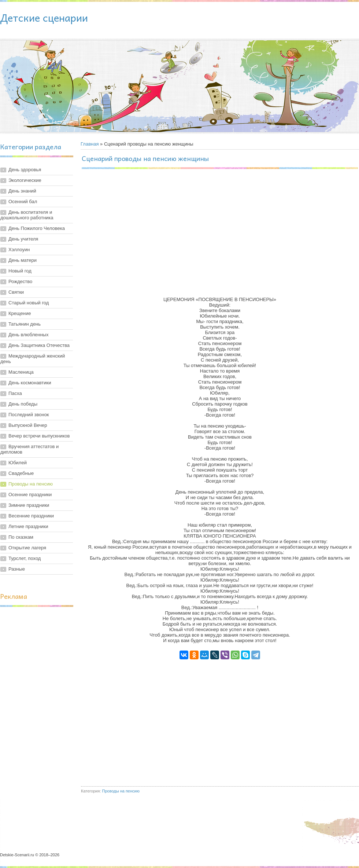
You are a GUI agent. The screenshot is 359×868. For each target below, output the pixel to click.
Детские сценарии (44, 17)
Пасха (15, 393)
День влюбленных (28, 335)
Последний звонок (29, 415)
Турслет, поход (25, 558)
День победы (23, 404)
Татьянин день (25, 324)
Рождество (20, 281)
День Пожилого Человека (37, 228)
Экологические (25, 180)
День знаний (22, 191)
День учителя (23, 239)
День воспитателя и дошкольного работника (27, 215)
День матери (23, 260)
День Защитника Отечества (39, 345)
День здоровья (25, 170)
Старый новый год (29, 303)
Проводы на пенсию (31, 484)
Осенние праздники (30, 495)
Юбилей (18, 463)
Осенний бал (23, 202)
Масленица (21, 372)
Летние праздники (28, 526)
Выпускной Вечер (28, 425)
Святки (16, 292)
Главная (90, 144)
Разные (17, 569)
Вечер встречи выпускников (39, 436)
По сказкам (21, 537)
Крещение (20, 313)
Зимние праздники (29, 505)
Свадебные (21, 473)
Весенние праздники (31, 516)
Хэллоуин (19, 250)
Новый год (20, 271)
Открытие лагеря (27, 548)
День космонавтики (30, 383)
